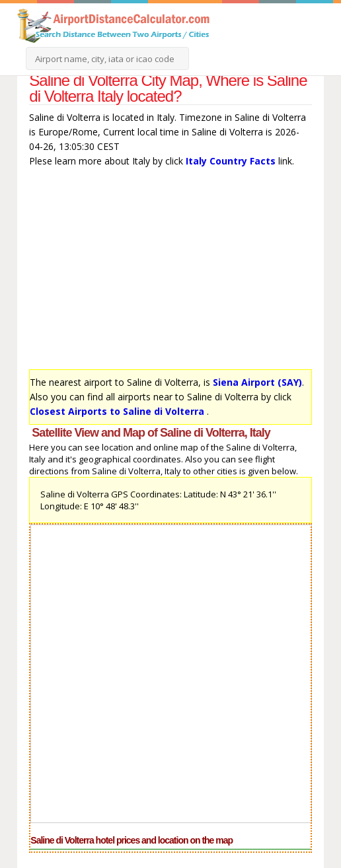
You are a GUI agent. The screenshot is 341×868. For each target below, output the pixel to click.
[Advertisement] (170, 271)
